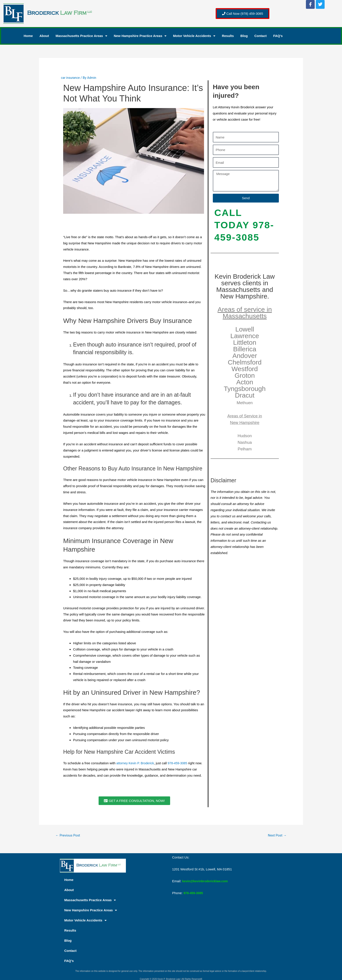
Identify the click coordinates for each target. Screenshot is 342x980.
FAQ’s (278, 36)
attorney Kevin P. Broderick (136, 763)
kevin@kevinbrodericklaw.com (206, 881)
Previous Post (69, 835)
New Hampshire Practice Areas (140, 36)
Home (28, 36)
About (44, 36)
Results (228, 36)
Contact (261, 36)
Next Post (277, 835)
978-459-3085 (180, 763)
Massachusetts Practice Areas (81, 36)
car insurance (71, 78)
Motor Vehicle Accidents (194, 36)
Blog (244, 36)
